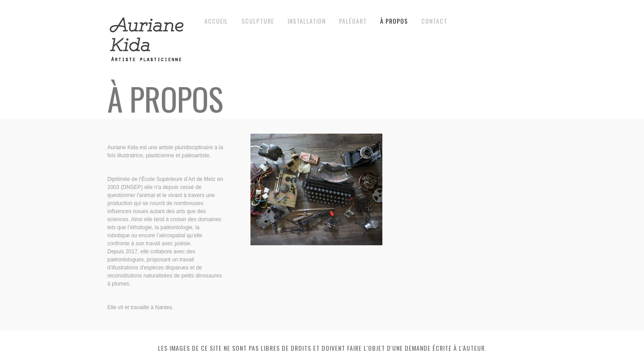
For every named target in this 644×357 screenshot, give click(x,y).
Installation (307, 21)
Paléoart (353, 21)
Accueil (216, 21)
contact (434, 21)
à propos (394, 21)
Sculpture (258, 21)
